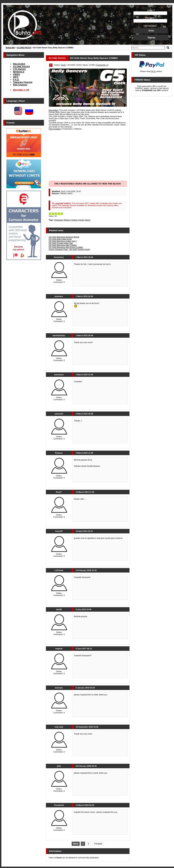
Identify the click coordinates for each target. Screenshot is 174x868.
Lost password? (150, 25)
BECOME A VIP (21, 90)
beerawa (59, 688)
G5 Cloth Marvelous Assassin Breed (64, 237)
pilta (59, 766)
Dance (88, 220)
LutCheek (59, 570)
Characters (59, 220)
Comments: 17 (102, 65)
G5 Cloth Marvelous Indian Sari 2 (63, 241)
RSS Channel (20, 85)
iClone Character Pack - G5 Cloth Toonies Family (69, 249)
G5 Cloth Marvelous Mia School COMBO (66, 247)
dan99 (59, 609)
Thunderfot (59, 805)
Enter (151, 31)
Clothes (74, 220)
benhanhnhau (59, 335)
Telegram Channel (23, 82)
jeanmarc (59, 296)
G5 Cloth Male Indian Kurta (60, 239)
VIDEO (16, 74)
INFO (16, 77)
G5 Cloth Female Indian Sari (61, 243)
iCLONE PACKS (21, 67)
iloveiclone (59, 257)
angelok (59, 649)
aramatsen (59, 375)
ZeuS (63, 65)
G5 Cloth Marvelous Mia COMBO (63, 245)
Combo (81, 220)
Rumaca (59, 453)
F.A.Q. (16, 80)
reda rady (59, 727)
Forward (98, 844)
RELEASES (19, 64)
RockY (59, 492)
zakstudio (59, 414)
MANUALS (19, 72)
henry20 (59, 531)
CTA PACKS (19, 69)
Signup (151, 37)
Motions (67, 220)
